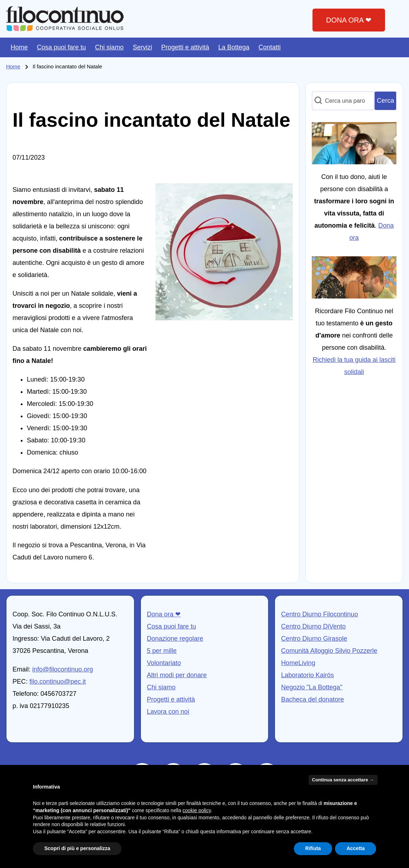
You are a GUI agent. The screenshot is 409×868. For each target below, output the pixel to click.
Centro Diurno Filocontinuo (319, 614)
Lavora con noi (168, 712)
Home (13, 67)
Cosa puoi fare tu (172, 626)
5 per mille (162, 651)
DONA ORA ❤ (349, 20)
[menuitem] (19, 47)
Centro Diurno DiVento (313, 626)
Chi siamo (161, 687)
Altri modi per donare (177, 675)
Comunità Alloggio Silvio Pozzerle (329, 651)
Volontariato (164, 663)
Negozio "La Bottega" (312, 687)
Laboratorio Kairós (307, 675)
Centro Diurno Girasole (314, 639)
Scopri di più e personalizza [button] (77, 848)
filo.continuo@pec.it (58, 682)
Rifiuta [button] (313, 848)
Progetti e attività (171, 699)
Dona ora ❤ (164, 614)
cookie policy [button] (197, 810)
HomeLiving (298, 663)
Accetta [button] (356, 848)
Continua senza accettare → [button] (343, 780)
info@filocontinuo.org (63, 669)
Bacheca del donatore (312, 699)
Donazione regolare (175, 639)
